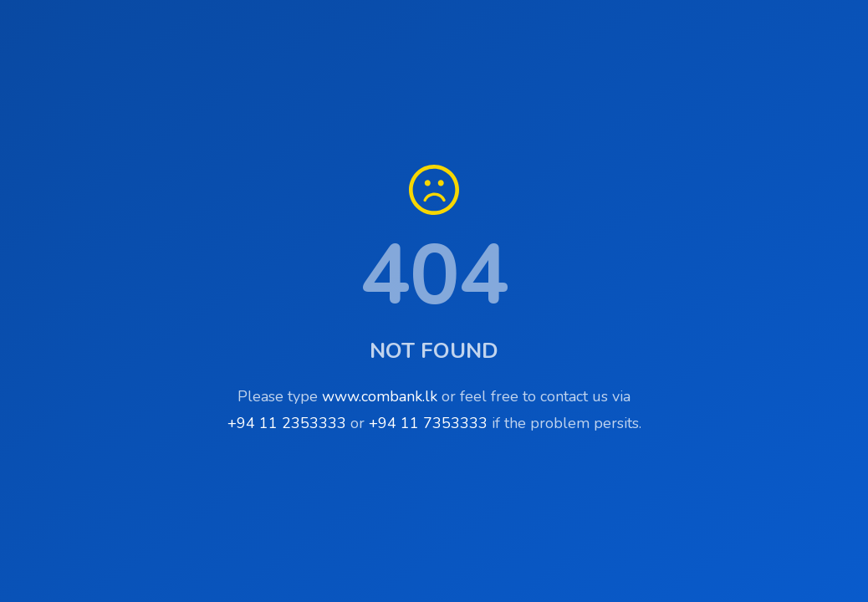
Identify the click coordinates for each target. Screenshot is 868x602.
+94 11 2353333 (287, 423)
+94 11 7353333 (428, 423)
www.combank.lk (380, 396)
